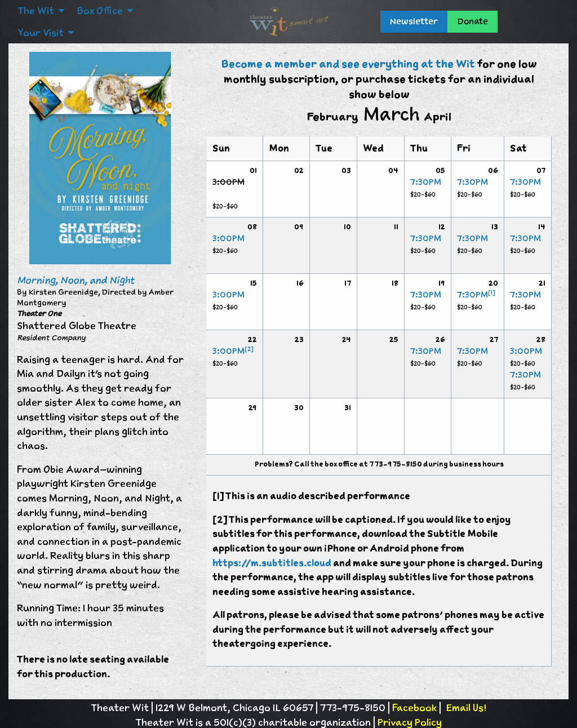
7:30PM (426, 182)
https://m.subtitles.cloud (272, 563)
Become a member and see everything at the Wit (348, 64)
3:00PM (228, 238)
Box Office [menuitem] (100, 11)
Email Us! (466, 708)
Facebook (414, 708)
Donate (472, 21)
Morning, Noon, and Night (76, 280)
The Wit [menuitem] (36, 11)
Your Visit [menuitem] (41, 33)
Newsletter (414, 21)
